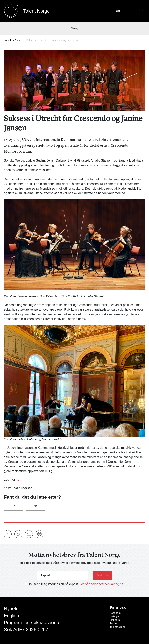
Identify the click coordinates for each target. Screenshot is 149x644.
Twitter (114, 623)
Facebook (116, 613)
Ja (14, 506)
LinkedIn (115, 620)
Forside (8, 40)
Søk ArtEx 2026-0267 (26, 630)
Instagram (116, 616)
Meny (74, 28)
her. (19, 480)
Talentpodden (118, 627)
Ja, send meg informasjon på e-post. (54, 584)
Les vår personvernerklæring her (102, 584)
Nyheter (19, 40)
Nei (36, 506)
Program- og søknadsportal (32, 623)
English (12, 616)
